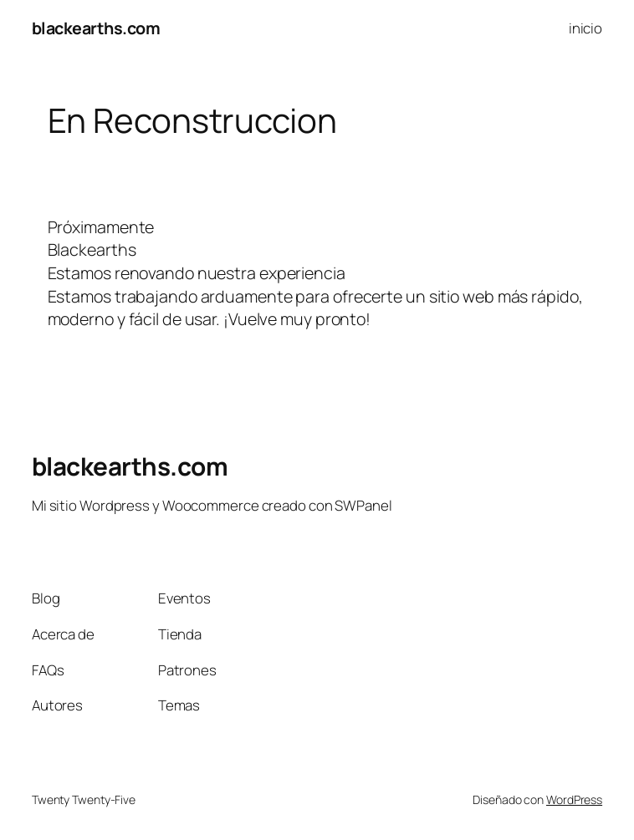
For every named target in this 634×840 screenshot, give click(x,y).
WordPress (574, 799)
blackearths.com (96, 28)
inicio (585, 28)
